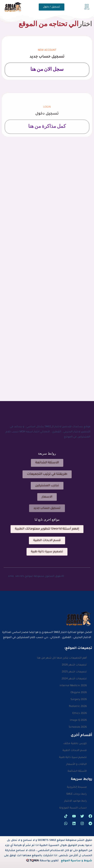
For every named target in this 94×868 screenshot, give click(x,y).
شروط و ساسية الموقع (77, 861)
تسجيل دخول (47, 125)
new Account (47, 50)
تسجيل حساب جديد (47, 57)
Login (47, 118)
